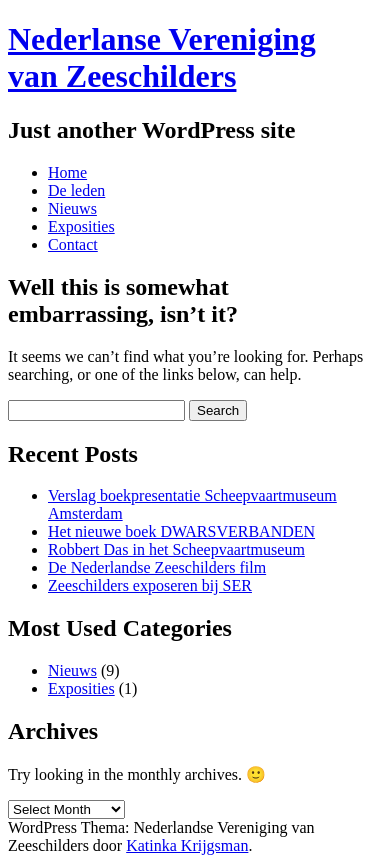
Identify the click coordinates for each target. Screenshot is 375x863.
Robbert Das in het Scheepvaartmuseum (176, 549)
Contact (73, 244)
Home (67, 172)
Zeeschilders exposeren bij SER (150, 585)
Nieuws (72, 208)
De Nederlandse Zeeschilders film (157, 567)
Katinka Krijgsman (187, 845)
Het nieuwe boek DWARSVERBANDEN (181, 531)
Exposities (81, 226)
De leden (76, 190)
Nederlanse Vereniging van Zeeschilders (162, 57)
